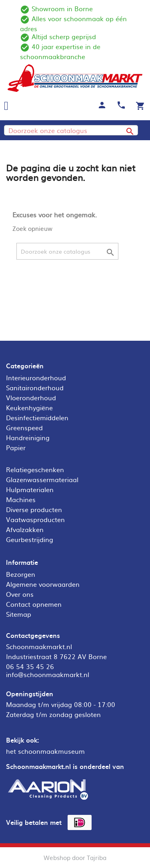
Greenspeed (24, 427)
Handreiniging (28, 437)
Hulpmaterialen (30, 489)
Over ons (20, 594)
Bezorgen (21, 574)
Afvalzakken (25, 529)
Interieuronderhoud (36, 377)
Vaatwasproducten (35, 519)
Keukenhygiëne (29, 407)
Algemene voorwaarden (43, 584)
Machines (21, 499)
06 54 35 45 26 (30, 666)
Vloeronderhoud (31, 397)
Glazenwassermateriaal (42, 479)
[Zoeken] (71, 130)
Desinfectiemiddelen (37, 417)
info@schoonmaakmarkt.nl (48, 674)
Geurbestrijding (30, 539)
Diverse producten (34, 509)
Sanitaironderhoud (35, 387)
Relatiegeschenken (35, 469)
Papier (16, 447)
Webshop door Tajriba (75, 857)
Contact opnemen (34, 604)
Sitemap (19, 614)
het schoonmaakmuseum (45, 751)
